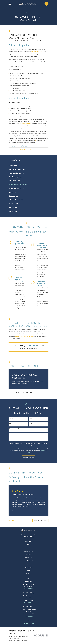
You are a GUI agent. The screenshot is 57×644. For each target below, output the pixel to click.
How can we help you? (14, 434)
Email (31, 424)
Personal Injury (29, 558)
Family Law (28, 555)
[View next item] (13, 393)
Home (28, 545)
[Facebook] (24, 624)
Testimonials (29, 568)
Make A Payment (29, 561)
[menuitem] (28, 166)
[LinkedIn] (27, 624)
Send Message (29, 457)
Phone (11, 424)
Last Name (32, 418)
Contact (28, 574)
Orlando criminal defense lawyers (24, 336)
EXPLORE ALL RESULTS (24, 393)
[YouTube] (33, 624)
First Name (12, 418)
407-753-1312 (29, 537)
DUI (36, 140)
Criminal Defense (28, 551)
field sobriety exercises (25, 124)
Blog (28, 571)
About (29, 548)
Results (29, 564)
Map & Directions (28, 589)
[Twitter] (30, 624)
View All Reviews (40, 521)
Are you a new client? (14, 429)
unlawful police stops (37, 52)
